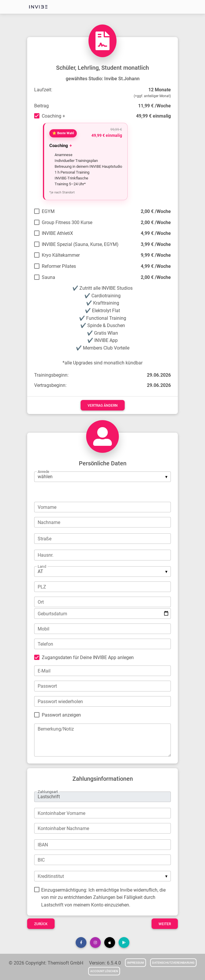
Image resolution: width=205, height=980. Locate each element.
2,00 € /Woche (156, 211)
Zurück (41, 924)
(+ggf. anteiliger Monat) (152, 96)
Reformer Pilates (59, 266)
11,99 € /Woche (154, 106)
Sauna (48, 277)
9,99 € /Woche (156, 255)
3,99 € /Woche (156, 244)
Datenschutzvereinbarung (173, 963)
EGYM (48, 211)
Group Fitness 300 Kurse (67, 222)
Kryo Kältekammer (61, 255)
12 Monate (160, 90)
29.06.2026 (159, 375)
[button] (81, 943)
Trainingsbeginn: (51, 375)
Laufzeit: (43, 90)
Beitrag (41, 106)
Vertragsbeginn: (50, 385)
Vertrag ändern (103, 406)
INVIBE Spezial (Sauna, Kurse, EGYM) (80, 244)
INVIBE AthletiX (57, 233)
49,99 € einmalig (153, 116)
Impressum (135, 963)
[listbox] (102, 477)
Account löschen (104, 971)
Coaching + (53, 116)
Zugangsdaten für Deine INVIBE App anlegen (88, 657)
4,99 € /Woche (156, 233)
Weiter (165, 924)
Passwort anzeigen (61, 715)
